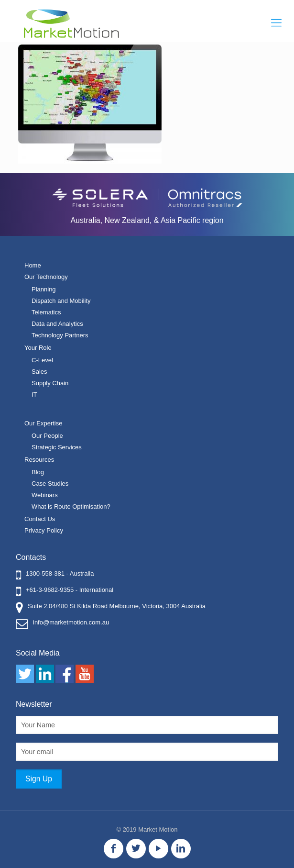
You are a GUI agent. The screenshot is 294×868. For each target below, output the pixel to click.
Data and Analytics (57, 324)
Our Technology (46, 277)
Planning (44, 289)
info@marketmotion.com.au (71, 622)
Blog (38, 472)
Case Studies (50, 484)
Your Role (38, 348)
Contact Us (40, 519)
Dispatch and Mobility (61, 301)
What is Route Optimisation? (71, 506)
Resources (39, 460)
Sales (39, 372)
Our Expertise (43, 423)
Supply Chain (50, 383)
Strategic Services (57, 447)
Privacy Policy (44, 530)
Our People (47, 436)
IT (34, 395)
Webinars (45, 495)
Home (33, 265)
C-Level (42, 360)
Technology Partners (60, 335)
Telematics (46, 312)
